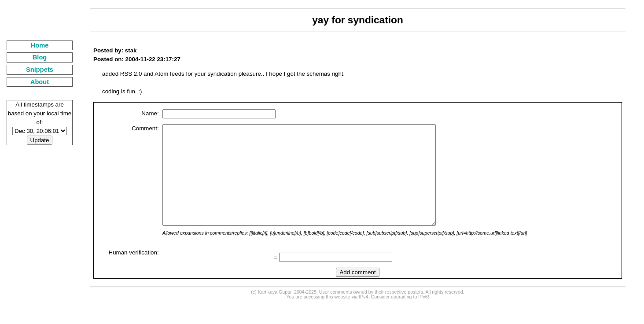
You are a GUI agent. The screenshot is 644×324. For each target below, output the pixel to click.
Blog (40, 57)
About (40, 82)
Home (40, 45)
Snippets (40, 70)
